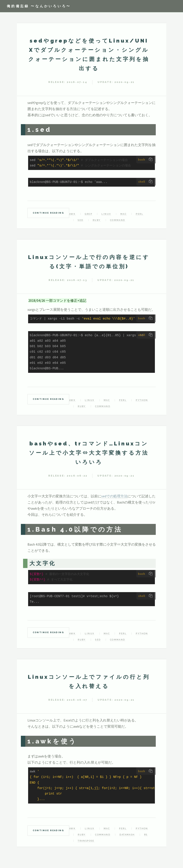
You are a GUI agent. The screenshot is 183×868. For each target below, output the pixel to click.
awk (72, 214)
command (118, 220)
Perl (140, 214)
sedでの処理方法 (114, 496)
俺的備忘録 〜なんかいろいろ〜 (39, 6)
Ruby (97, 220)
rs (146, 835)
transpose (86, 841)
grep (89, 214)
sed (81, 220)
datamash (127, 835)
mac (123, 214)
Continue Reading (48, 213)
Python (142, 400)
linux (106, 214)
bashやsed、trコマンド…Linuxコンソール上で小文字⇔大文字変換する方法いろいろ (89, 453)
